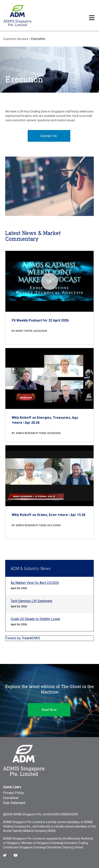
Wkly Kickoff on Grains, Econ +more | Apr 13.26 (48, 515)
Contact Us (49, 136)
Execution (38, 39)
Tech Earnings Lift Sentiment (31, 601)
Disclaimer (11, 798)
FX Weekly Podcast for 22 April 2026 (40, 320)
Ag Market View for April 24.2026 (35, 583)
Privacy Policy (14, 793)
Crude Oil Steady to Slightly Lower (35, 619)
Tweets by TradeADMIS (23, 638)
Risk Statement (14, 803)
